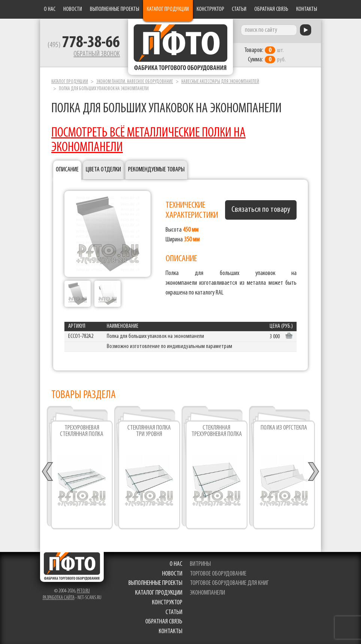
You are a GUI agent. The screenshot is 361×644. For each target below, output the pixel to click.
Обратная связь (271, 9)
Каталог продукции (168, 9)
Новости (73, 9)
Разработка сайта (59, 598)
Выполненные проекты (115, 9)
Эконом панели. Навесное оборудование (135, 82)
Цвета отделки (103, 169)
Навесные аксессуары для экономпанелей (220, 82)
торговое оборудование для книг (229, 583)
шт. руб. (265, 55)
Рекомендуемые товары (156, 169)
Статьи (239, 9)
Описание (67, 169)
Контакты (307, 9)
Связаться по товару (261, 209)
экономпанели (207, 593)
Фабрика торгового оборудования (180, 47)
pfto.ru (83, 591)
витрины (200, 564)
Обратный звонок (97, 54)
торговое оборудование (218, 574)
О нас (50, 9)
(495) (84, 45)
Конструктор (210, 9)
